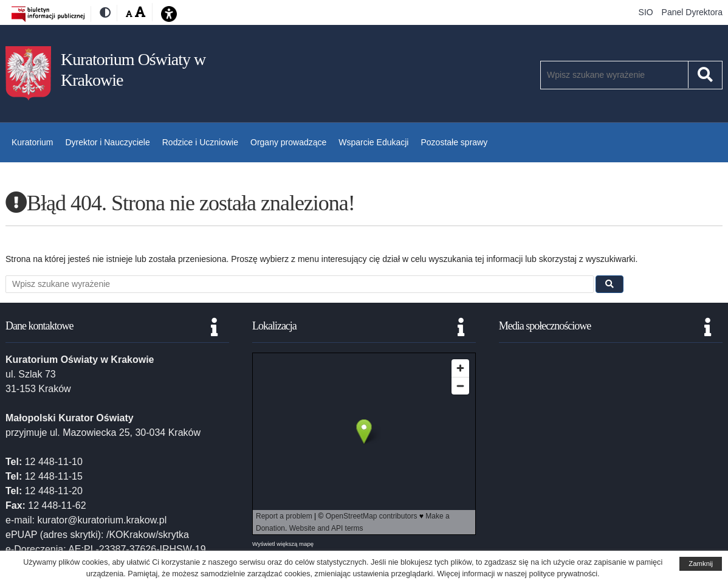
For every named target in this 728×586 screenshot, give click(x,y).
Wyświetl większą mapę (283, 544)
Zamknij (701, 564)
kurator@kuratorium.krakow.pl (102, 520)
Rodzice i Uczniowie (200, 142)
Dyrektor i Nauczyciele (107, 142)
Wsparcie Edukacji (373, 142)
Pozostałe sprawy (454, 142)
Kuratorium (32, 142)
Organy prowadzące (288, 142)
